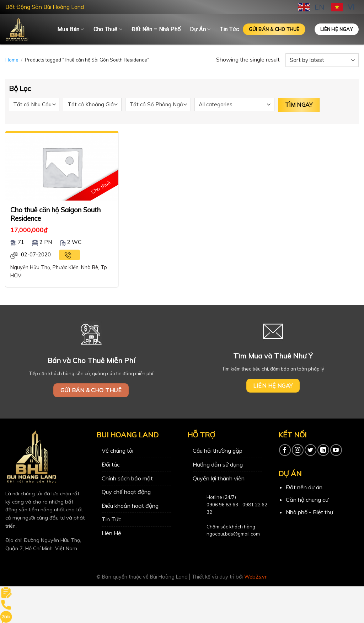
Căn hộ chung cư (307, 500)
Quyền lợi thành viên (219, 478)
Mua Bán (71, 30)
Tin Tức (229, 29)
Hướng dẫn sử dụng (218, 464)
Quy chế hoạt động (126, 492)
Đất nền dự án (304, 487)
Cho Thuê (108, 30)
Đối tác (111, 464)
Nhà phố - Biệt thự (309, 512)
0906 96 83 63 (222, 505)
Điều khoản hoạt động (130, 506)
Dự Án (200, 30)
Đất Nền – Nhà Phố (156, 29)
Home (12, 60)
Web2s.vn (256, 577)
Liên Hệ (111, 533)
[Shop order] (322, 60)
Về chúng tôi (117, 451)
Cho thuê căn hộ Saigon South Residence (55, 214)
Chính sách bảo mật (127, 478)
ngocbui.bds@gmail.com (233, 534)
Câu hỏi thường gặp (218, 451)
